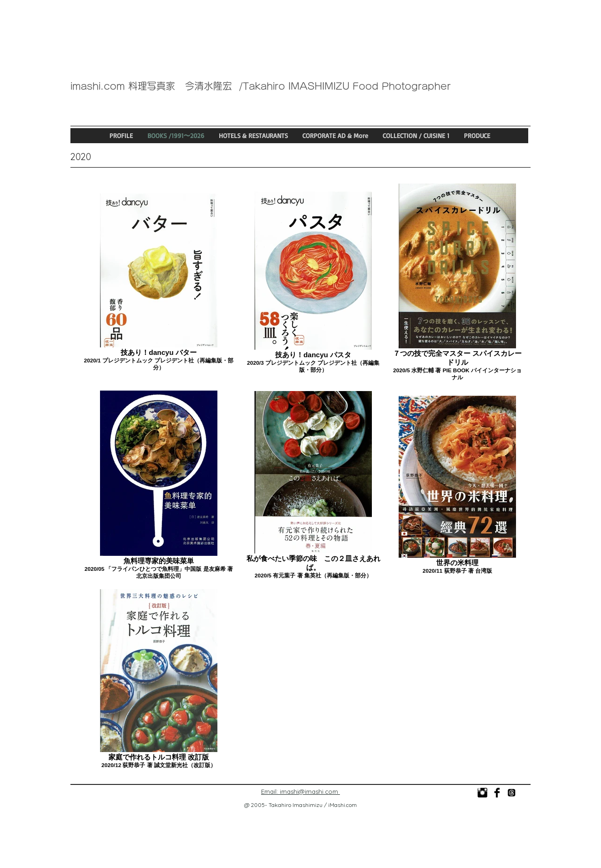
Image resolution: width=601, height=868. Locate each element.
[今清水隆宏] (497, 793)
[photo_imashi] (482, 793)
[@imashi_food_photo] (512, 793)
